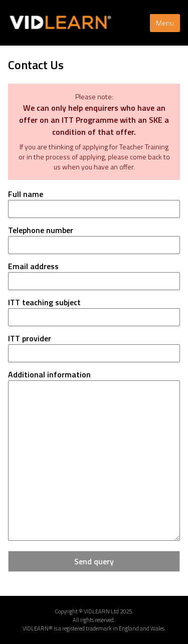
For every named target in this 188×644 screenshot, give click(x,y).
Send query (94, 561)
